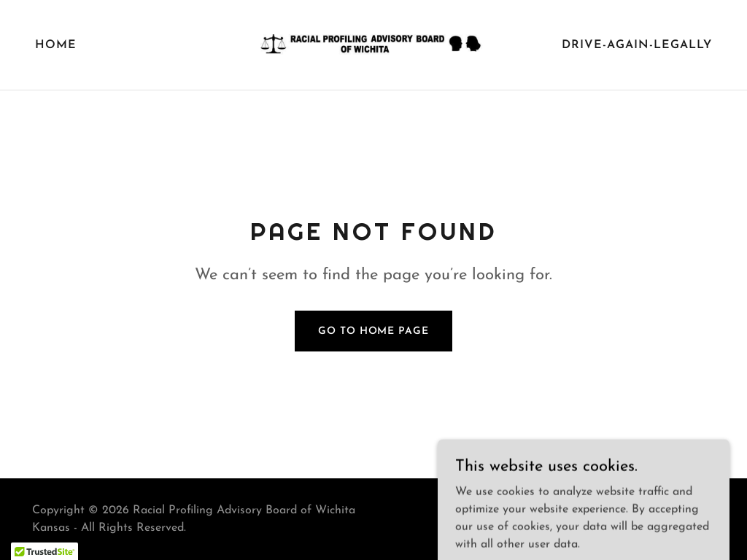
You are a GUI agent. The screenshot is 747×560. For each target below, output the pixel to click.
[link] (373, 44)
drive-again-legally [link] (637, 45)
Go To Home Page (373, 331)
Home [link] (56, 45)
